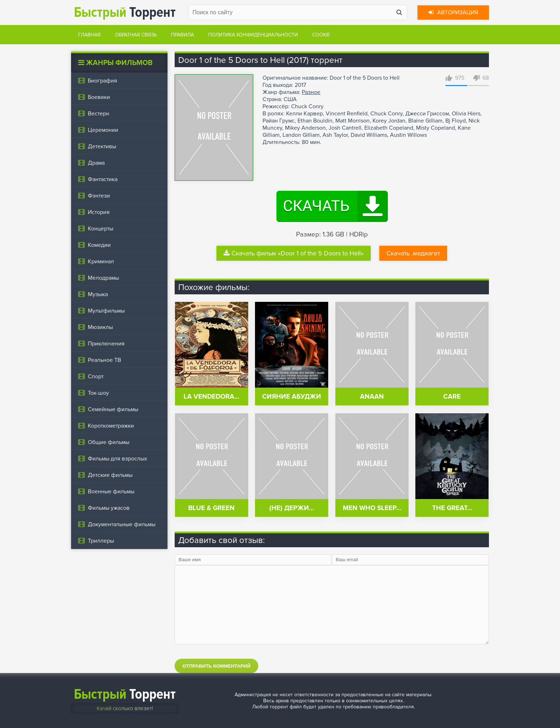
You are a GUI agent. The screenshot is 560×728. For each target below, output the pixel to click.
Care (452, 397)
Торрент (125, 12)
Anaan (372, 397)
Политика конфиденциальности (253, 35)
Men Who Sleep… (372, 508)
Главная (89, 35)
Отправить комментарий (216, 666)
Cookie (321, 35)
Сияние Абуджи (292, 397)
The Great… (452, 508)
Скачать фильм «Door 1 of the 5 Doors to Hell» (294, 253)
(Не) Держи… (292, 508)
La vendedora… (211, 397)
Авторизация (453, 13)
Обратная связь (136, 35)
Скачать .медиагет (413, 253)
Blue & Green (211, 508)
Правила (182, 35)
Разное (311, 92)
